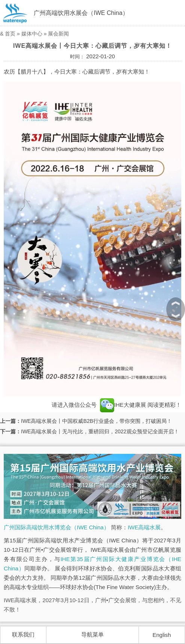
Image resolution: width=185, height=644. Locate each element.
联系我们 (23, 634)
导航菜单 (92, 634)
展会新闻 (58, 34)
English (162, 635)
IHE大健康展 (123, 405)
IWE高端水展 (144, 527)
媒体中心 (32, 34)
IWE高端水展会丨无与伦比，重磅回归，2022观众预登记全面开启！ (100, 431)
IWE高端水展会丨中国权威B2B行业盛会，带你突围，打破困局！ (96, 421)
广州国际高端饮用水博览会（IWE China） (57, 527)
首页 (10, 34)
